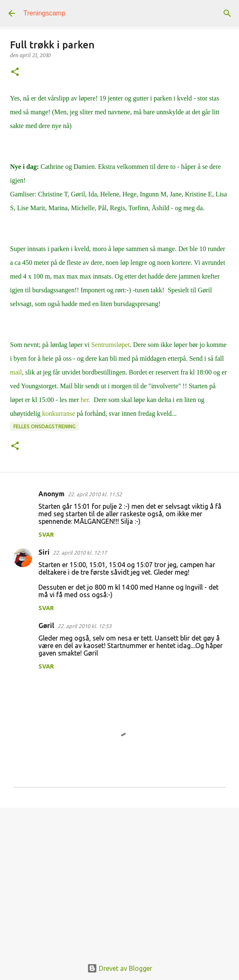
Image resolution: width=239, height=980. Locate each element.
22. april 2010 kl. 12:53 (84, 626)
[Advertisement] (119, 879)
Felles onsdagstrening (44, 426)
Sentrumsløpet (111, 345)
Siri (44, 552)
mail (16, 372)
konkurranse (59, 413)
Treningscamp (44, 13)
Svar (46, 535)
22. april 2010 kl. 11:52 (95, 494)
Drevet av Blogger (120, 968)
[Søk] (227, 13)
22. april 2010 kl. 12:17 (80, 553)
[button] (15, 72)
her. (86, 400)
